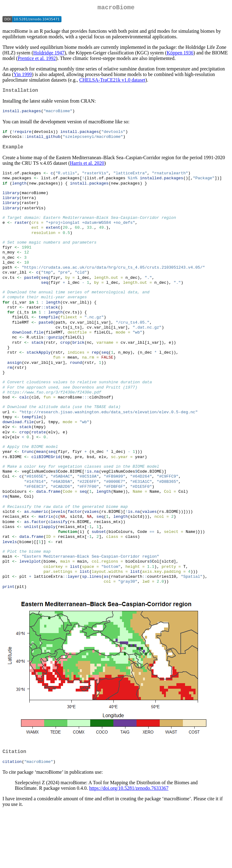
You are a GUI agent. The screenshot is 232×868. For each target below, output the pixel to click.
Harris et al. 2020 (87, 168)
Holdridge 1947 (49, 54)
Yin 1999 (23, 76)
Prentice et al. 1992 (37, 60)
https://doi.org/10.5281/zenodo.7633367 (129, 844)
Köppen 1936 (180, 54)
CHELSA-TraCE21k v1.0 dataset (112, 81)
